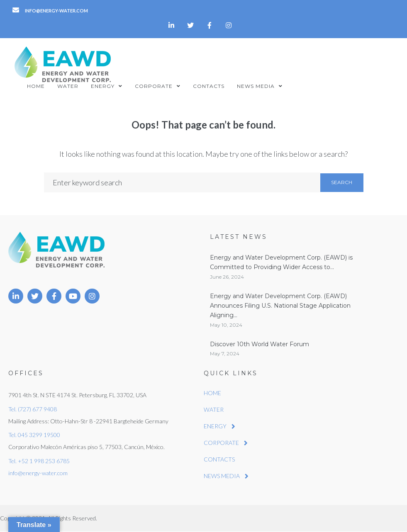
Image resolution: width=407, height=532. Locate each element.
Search (342, 182)
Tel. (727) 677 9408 (33, 409)
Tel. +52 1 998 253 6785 (39, 461)
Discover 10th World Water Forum (260, 344)
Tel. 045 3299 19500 (34, 435)
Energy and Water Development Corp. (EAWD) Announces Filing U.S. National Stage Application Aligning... (280, 306)
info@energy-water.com (38, 473)
